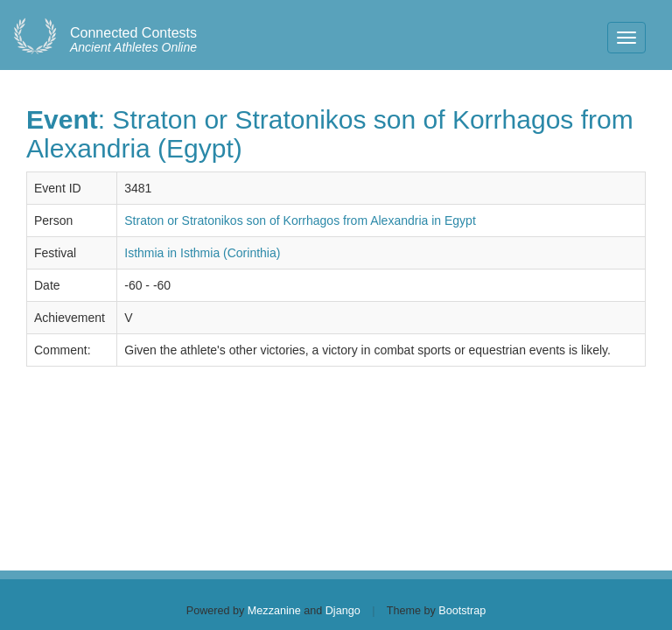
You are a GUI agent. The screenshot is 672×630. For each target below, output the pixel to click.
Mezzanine (274, 611)
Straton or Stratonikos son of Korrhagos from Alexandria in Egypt (300, 220)
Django (343, 611)
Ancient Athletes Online (133, 40)
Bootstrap (462, 611)
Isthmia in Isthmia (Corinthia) (202, 253)
